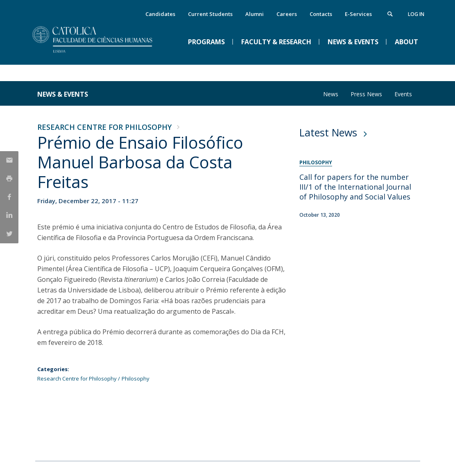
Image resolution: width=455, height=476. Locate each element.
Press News (366, 94)
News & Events (63, 94)
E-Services (358, 14)
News (331, 94)
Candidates (160, 14)
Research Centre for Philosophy (104, 127)
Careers (287, 14)
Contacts (321, 14)
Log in (416, 14)
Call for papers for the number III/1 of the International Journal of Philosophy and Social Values (355, 187)
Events (403, 94)
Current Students (210, 14)
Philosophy (136, 379)
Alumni (255, 14)
